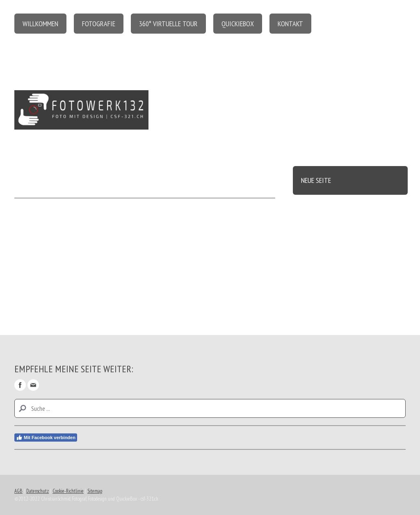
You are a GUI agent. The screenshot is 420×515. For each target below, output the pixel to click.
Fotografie (99, 24)
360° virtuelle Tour (168, 24)
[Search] (210, 408)
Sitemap (95, 491)
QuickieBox (238, 24)
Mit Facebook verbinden (46, 438)
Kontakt (290, 24)
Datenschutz (38, 491)
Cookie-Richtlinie (68, 491)
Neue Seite (316, 180)
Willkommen (40, 24)
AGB (18, 491)
